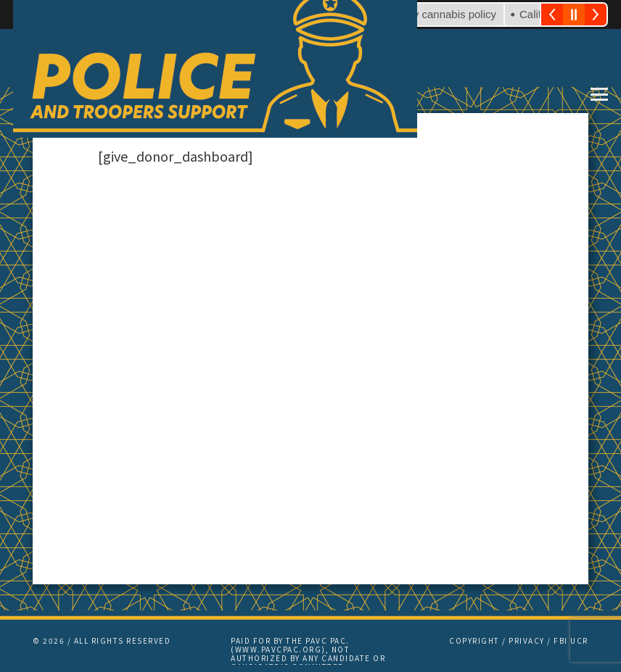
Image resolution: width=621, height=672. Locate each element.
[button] (600, 94)
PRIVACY (527, 640)
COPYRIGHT (474, 640)
